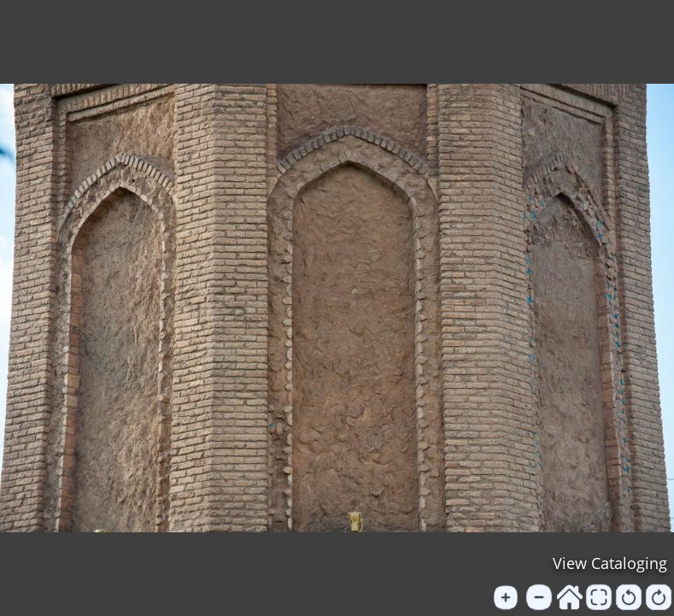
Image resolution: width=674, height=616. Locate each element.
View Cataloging (610, 563)
